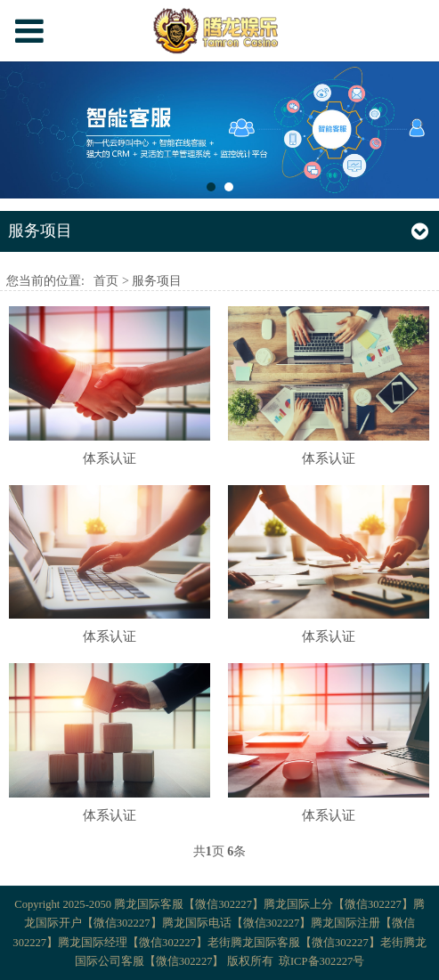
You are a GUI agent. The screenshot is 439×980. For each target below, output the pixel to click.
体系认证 (110, 458)
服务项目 (157, 281)
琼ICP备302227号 (321, 961)
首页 (106, 281)
